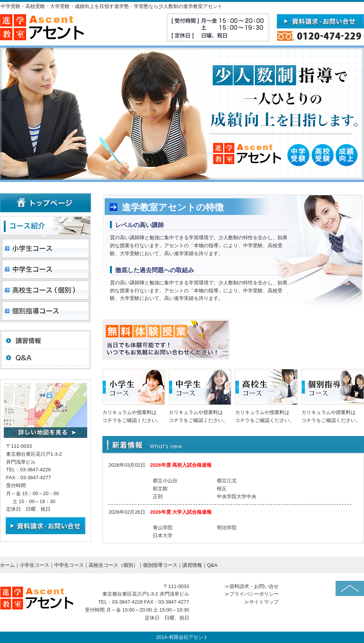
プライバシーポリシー (254, 594)
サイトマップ (264, 602)
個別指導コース (160, 565)
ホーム (7, 565)
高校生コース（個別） (113, 565)
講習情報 (192, 565)
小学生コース (35, 565)
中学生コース (69, 565)
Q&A (212, 565)
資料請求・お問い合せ (254, 586)
